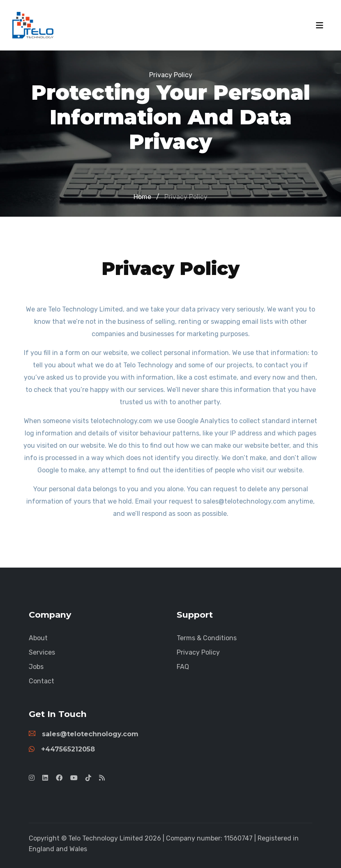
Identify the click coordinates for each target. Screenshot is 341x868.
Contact (41, 681)
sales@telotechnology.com (84, 734)
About (38, 638)
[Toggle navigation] (320, 25)
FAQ (183, 667)
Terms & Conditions (207, 638)
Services (42, 652)
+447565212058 (62, 749)
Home (142, 197)
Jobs (36, 667)
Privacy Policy (186, 197)
